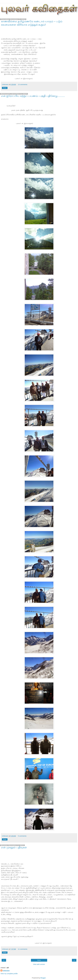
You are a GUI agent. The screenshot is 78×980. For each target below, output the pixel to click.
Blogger (43, 978)
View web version (39, 964)
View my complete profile (9, 974)
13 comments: (23, 85)
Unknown (6, 971)
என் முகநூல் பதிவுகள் (14, 847)
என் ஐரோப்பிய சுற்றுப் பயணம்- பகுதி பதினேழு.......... (33, 96)
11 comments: (23, 949)
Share (5, 88)
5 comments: (22, 836)
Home (39, 960)
